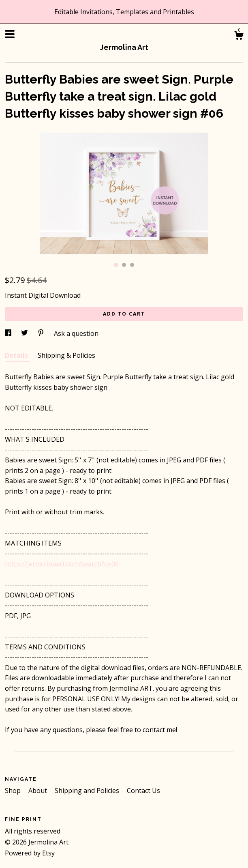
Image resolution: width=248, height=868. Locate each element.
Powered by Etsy (30, 853)
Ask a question (76, 333)
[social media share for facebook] (9, 333)
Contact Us (143, 791)
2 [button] (124, 265)
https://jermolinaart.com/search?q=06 (62, 564)
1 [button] (116, 265)
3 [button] (132, 265)
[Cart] (239, 36)
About (38, 791)
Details (17, 355)
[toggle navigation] (10, 34)
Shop (14, 791)
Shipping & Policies (66, 355)
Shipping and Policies (88, 791)
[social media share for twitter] (25, 333)
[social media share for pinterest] (42, 333)
